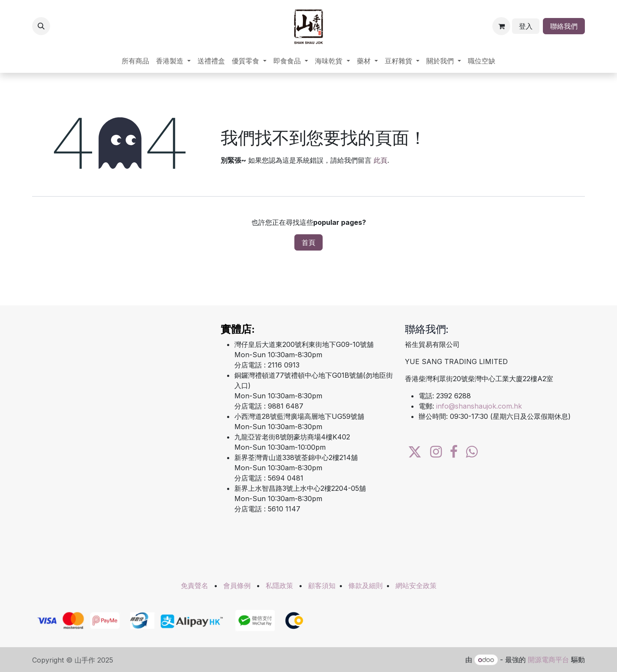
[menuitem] (135, 61)
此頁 (380, 160)
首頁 (308, 242)
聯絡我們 (564, 26)
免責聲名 (195, 585)
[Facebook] (454, 452)
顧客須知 (322, 585)
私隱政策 (279, 585)
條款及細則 (365, 585)
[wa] (472, 452)
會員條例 (237, 585)
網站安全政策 (416, 585)
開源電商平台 (548, 660)
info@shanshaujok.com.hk (479, 406)
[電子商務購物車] (501, 26)
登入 (526, 26)
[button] (41, 26)
